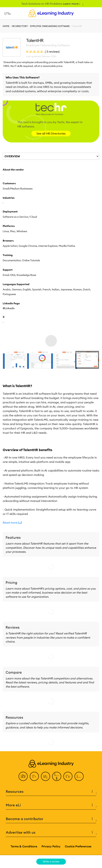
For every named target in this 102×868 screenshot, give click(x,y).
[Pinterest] (68, 776)
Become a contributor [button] (51, 819)
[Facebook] (23, 776)
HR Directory (20, 26)
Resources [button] (51, 792)
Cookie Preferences (78, 846)
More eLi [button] (51, 805)
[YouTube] (57, 776)
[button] (51, 522)
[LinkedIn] (45, 776)
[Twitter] (34, 776)
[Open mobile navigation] (7, 13)
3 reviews (53, 52)
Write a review (51, 861)
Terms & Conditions (24, 846)
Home (6, 26)
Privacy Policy (51, 846)
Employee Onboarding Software (50, 26)
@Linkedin (9, 308)
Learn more (73, 4)
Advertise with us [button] (51, 832)
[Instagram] (79, 776)
